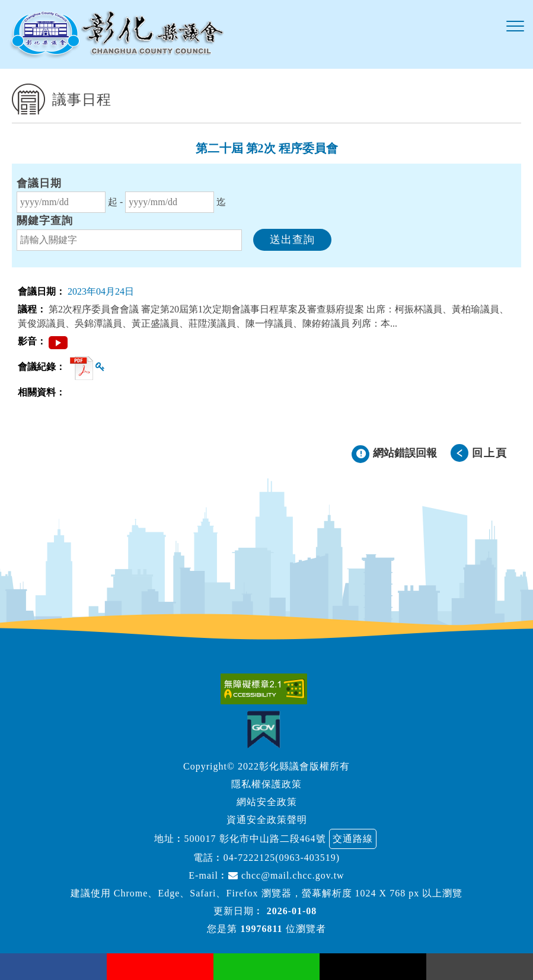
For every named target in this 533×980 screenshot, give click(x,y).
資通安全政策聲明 (267, 820)
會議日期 (39, 183)
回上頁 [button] (490, 453)
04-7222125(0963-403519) (282, 858)
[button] (515, 27)
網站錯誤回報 (405, 453)
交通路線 (353, 839)
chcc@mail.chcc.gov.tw (286, 875)
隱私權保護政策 (266, 784)
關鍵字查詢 (45, 221)
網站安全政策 (267, 802)
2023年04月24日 (101, 291)
